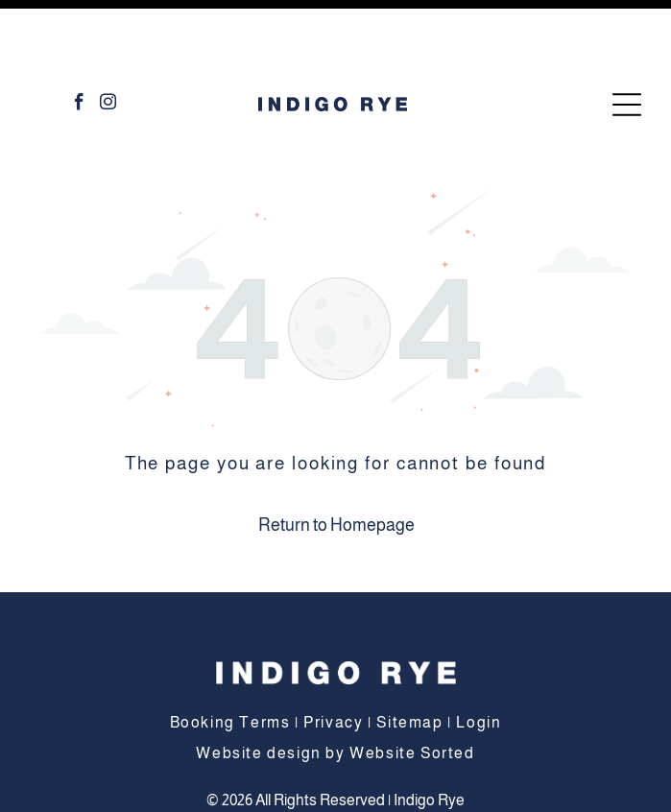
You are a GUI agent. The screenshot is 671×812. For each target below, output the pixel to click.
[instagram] (108, 39)
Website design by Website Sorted (335, 688)
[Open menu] (627, 39)
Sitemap (409, 657)
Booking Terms (230, 657)
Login (479, 657)
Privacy (333, 657)
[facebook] (79, 39)
